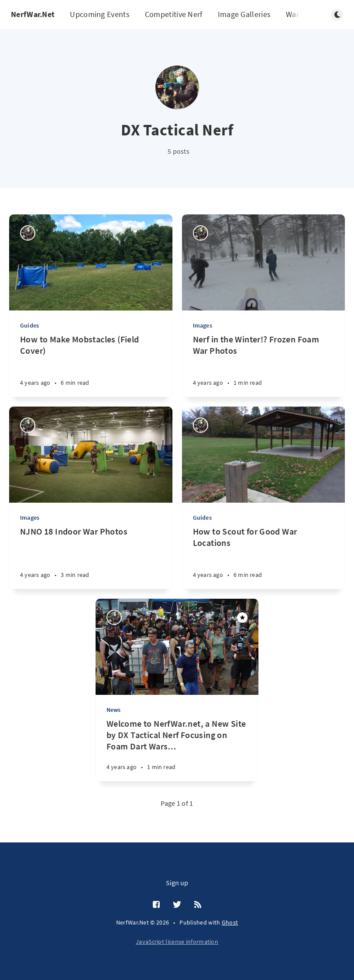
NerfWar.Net (33, 14)
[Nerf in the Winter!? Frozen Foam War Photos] (264, 365)
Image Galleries (244, 14)
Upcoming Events (100, 14)
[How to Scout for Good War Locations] (264, 557)
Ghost (230, 922)
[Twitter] (177, 905)
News (114, 710)
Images (203, 325)
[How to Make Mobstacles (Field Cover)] (91, 365)
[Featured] (242, 618)
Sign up (177, 883)
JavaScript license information (177, 942)
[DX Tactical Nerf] (28, 233)
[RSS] (198, 905)
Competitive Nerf (174, 14)
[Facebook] (156, 905)
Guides (29, 325)
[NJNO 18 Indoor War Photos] (91, 557)
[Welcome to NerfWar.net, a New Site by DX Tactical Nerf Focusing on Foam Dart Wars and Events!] (177, 750)
